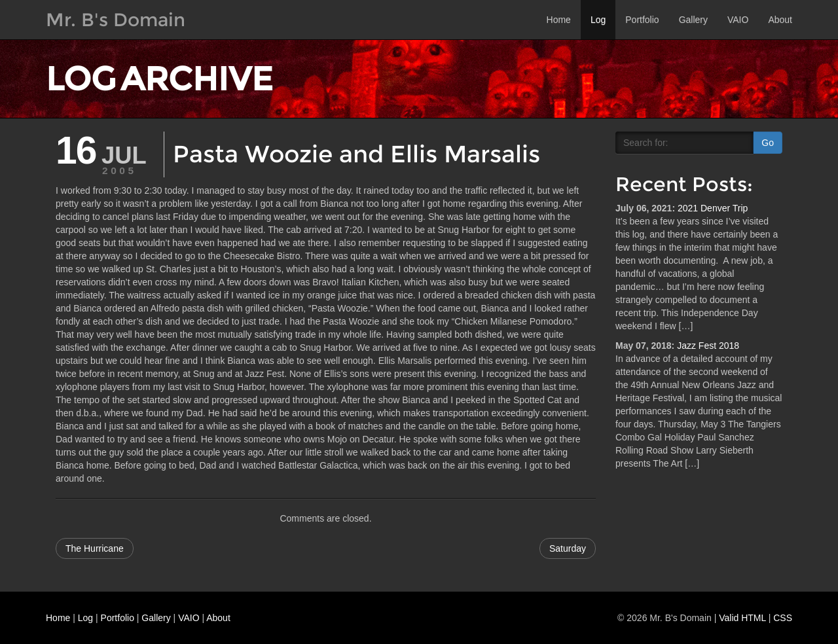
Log (598, 20)
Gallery (693, 20)
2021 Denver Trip (713, 208)
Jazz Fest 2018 (708, 346)
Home (559, 20)
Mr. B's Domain (116, 20)
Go (768, 143)
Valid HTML (742, 618)
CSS (783, 618)
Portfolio (642, 20)
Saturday (568, 548)
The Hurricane (95, 548)
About (780, 20)
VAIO (738, 20)
